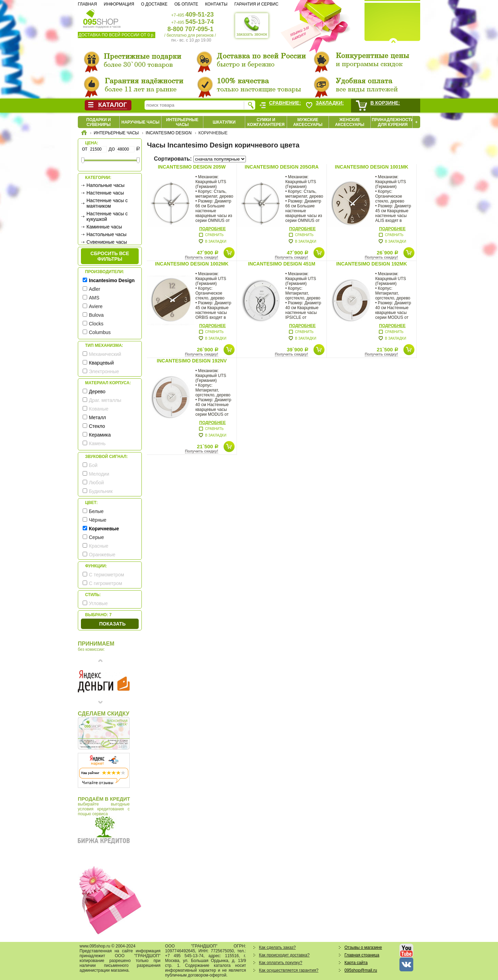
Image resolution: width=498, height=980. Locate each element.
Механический (105, 354)
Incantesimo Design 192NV (192, 361)
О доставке (154, 4)
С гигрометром (105, 583)
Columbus (100, 332)
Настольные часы (107, 234)
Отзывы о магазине (363, 947)
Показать (112, 624)
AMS (94, 298)
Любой (96, 483)
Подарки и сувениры (99, 122)
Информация (119, 4)
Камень (97, 443)
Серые (96, 537)
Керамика (100, 435)
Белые (96, 511)
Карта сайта (356, 963)
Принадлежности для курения (393, 122)
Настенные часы (105, 193)
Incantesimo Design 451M (282, 264)
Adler (95, 289)
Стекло (97, 426)
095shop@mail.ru (361, 970)
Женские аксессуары (350, 122)
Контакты (216, 4)
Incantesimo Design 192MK (372, 264)
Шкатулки (224, 122)
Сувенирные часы (107, 242)
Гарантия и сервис (256, 4)
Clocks (96, 324)
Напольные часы (105, 185)
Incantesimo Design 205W (192, 167)
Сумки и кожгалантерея (266, 122)
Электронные (104, 371)
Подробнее (213, 229)
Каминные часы (104, 227)
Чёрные (98, 520)
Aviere (96, 306)
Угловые (98, 603)
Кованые (99, 409)
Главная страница (362, 955)
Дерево (97, 392)
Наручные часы (140, 122)
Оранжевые (102, 555)
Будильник (101, 491)
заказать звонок (252, 26)
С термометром (107, 575)
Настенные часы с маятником (107, 203)
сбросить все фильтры (110, 256)
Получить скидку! (202, 257)
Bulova (96, 315)
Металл (98, 417)
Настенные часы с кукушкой (107, 216)
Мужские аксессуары (308, 122)
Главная (87, 4)
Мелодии (99, 474)
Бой (93, 465)
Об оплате (186, 4)
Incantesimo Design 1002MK (192, 264)
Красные (99, 546)
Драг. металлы (105, 400)
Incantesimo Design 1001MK (371, 167)
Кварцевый (101, 363)
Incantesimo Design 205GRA (282, 167)
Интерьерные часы (182, 122)
